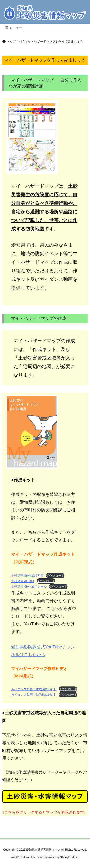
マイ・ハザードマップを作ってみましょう (54, 41)
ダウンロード (55, 576)
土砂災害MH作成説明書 (27, 576)
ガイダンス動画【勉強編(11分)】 (34, 695)
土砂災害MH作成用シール (29, 587)
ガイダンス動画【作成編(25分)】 (34, 689)
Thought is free (69, 857)
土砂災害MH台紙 (23, 581)
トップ (11, 41)
